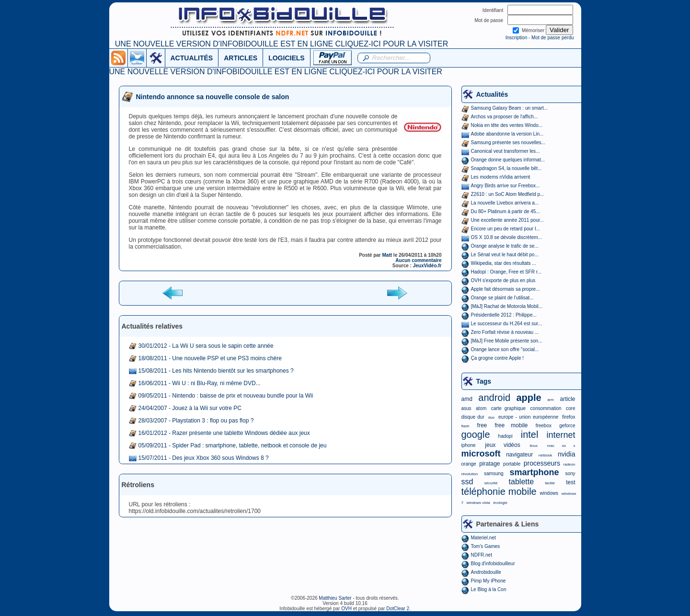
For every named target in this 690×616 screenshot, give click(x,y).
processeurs (542, 463)
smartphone (534, 472)
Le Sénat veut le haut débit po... (505, 255)
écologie (500, 503)
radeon (569, 464)
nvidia (567, 454)
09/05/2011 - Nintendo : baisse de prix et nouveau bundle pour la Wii (226, 396)
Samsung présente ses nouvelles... (508, 143)
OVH (346, 609)
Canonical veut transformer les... (506, 151)
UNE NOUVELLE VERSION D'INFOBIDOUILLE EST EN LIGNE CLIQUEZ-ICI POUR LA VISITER (282, 44)
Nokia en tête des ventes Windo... (507, 125)
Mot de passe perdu (552, 38)
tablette (521, 482)
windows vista (478, 503)
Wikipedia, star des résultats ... (504, 263)
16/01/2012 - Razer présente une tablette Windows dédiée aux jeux (224, 433)
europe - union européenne (528, 417)
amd (467, 399)
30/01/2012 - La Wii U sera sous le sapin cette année (206, 346)
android (494, 398)
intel (530, 434)
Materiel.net (483, 538)
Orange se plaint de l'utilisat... (502, 298)
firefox (569, 417)
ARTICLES (241, 58)
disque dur (473, 417)
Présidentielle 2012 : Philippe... (504, 315)
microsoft (481, 454)
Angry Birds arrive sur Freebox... (506, 186)
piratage (489, 464)
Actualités (492, 94)
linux (534, 446)
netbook (545, 455)
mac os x (561, 446)
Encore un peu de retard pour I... (506, 229)
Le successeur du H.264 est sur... (506, 324)
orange (469, 464)
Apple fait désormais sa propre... (506, 289)
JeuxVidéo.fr (427, 266)
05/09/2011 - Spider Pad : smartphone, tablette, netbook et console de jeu (233, 445)
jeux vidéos (502, 445)
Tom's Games (486, 546)
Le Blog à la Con (489, 589)
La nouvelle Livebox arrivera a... (505, 203)
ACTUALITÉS (192, 58)
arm (551, 400)
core (570, 408)
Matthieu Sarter (335, 598)
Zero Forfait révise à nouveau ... (505, 332)
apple (529, 398)
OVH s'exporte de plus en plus (503, 280)
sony (570, 473)
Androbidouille (486, 572)
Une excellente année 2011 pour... (507, 220)
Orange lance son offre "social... (505, 349)
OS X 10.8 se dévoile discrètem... (506, 237)
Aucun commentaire (418, 260)
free (482, 425)
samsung (494, 473)
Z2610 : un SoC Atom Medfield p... (508, 194)
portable (512, 464)
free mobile (511, 425)
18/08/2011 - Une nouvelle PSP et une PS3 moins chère (210, 358)
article (567, 399)
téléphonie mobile (499, 491)
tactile (550, 483)
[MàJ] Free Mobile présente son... (507, 341)
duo (491, 417)
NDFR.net (482, 555)
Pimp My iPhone (489, 581)
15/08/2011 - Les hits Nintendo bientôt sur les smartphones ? (216, 371)
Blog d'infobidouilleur (493, 564)
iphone (469, 445)
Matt (387, 255)
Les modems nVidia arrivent (501, 177)
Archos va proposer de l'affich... (505, 117)
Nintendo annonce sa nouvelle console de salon (213, 97)
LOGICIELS (286, 58)
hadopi (506, 436)
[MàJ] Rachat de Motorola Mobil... (507, 306)
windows (549, 493)
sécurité (491, 483)
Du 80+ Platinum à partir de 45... (506, 211)
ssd (467, 482)
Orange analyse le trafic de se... (505, 246)
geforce (567, 426)
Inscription (517, 38)
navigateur (519, 455)
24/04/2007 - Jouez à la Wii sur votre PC (190, 408)
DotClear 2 (398, 609)
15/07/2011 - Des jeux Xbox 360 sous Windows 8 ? (204, 458)
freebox (544, 426)
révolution (470, 474)
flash (466, 426)
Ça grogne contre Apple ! (498, 358)
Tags (484, 381)
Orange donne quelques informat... (508, 160)
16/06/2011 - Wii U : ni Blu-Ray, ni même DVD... (200, 383)
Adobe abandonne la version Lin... (507, 134)
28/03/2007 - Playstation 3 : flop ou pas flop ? (196, 421)
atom (481, 408)
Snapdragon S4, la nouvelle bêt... (506, 168)
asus (466, 408)
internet (561, 435)
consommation (546, 408)
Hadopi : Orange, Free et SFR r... (506, 272)
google (476, 434)
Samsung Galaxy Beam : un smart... (510, 108)
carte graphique (508, 408)
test (570, 482)
